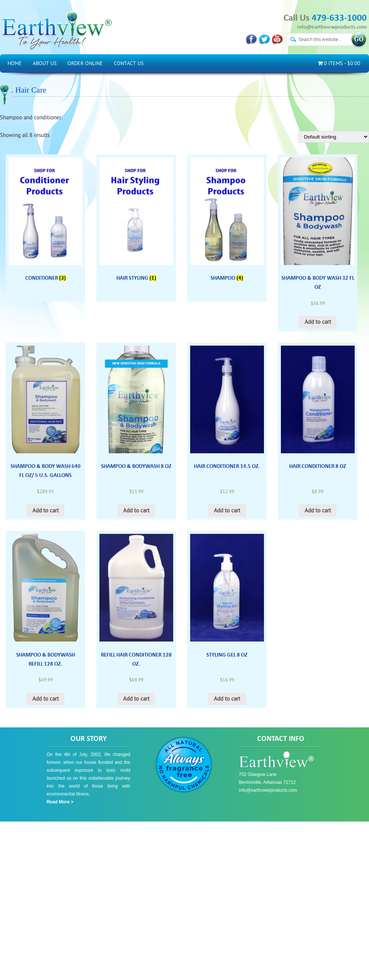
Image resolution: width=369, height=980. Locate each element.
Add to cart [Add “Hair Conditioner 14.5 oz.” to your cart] (227, 511)
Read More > (60, 802)
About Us (45, 63)
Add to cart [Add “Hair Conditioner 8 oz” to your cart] (318, 511)
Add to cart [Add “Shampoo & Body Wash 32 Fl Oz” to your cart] (318, 322)
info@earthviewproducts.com (332, 27)
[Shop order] (334, 137)
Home (15, 63)
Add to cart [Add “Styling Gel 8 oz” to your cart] (227, 699)
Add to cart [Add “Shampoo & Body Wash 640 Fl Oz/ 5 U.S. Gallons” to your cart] (46, 511)
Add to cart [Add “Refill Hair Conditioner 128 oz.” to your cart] (136, 699)
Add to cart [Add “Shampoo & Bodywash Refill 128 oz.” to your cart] (46, 699)
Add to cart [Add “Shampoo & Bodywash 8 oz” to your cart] (136, 511)
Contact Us (129, 63)
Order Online (85, 63)
